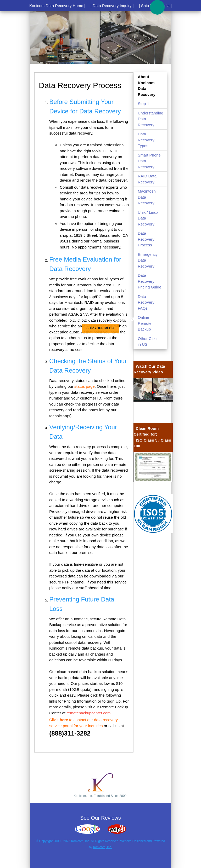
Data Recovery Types (146, 140)
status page (85, 386)
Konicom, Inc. (103, 847)
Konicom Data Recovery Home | (57, 6)
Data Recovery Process (146, 239)
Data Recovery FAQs (146, 302)
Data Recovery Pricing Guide (149, 281)
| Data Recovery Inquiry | (112, 6)
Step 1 (143, 104)
